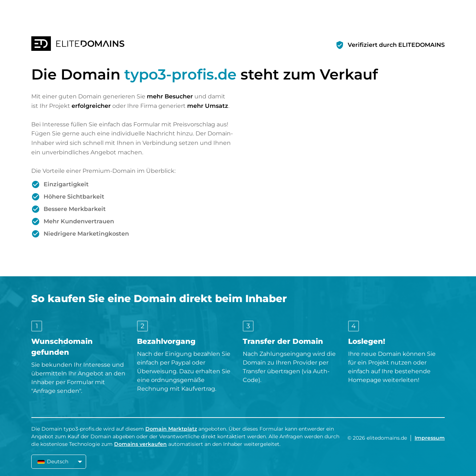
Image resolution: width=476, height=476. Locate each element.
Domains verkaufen (140, 444)
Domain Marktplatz (171, 429)
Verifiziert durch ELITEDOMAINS (396, 45)
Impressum (430, 438)
